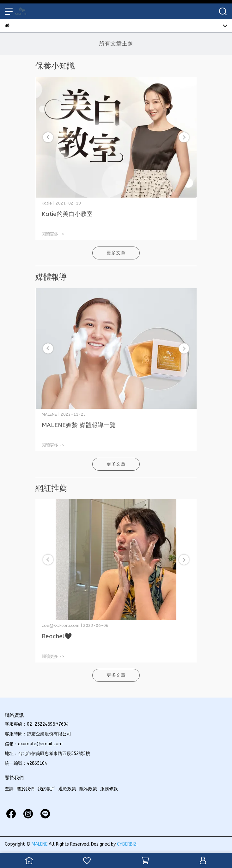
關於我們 (26, 789)
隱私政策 (88, 789)
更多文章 (116, 253)
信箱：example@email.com (34, 744)
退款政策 (67, 789)
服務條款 (109, 789)
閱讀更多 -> (53, 234)
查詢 (9, 789)
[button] (184, 137)
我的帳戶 (46, 789)
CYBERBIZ (127, 844)
